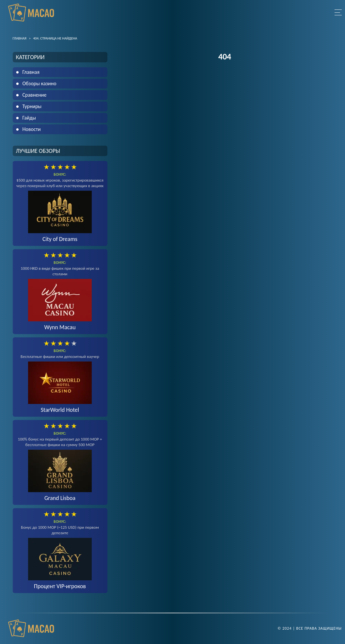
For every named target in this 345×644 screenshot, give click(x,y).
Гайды (29, 118)
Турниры (32, 106)
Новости (32, 129)
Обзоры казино (39, 83)
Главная (31, 72)
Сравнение (35, 95)
